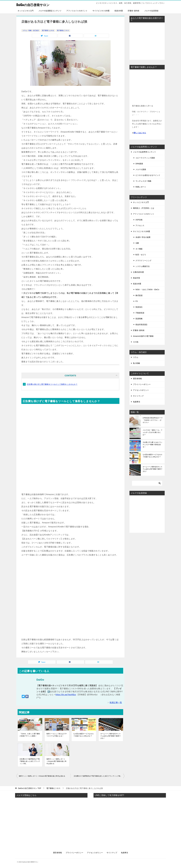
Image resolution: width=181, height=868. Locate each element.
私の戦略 (137, 363)
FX (137, 301)
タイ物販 (139, 249)
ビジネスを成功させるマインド (148, 175)
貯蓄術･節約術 (134, 11)
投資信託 (139, 307)
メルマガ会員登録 (151, 11)
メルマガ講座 (141, 169)
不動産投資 (140, 313)
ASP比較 (139, 220)
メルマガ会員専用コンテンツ (144, 152)
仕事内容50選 (138, 272)
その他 (136, 342)
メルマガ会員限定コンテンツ (50, 11)
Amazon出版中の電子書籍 (143, 336)
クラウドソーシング (143, 261)
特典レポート (141, 187)
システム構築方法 (143, 266)
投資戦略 (139, 319)
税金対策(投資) (141, 325)
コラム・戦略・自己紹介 (31, 30)
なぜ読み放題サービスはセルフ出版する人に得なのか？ (84, 735)
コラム (136, 357)
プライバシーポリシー (142, 384)
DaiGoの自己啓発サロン (36, 4)
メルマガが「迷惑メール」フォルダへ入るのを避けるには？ (152, 432)
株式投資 (139, 295)
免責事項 (137, 402)
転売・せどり (141, 255)
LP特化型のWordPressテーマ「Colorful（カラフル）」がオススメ (153, 420)
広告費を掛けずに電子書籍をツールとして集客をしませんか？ (52, 384)
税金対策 (137, 278)
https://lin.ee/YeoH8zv (66, 695)
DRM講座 (139, 164)
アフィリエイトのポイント (77, 11)
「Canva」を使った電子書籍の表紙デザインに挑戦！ (30, 735)
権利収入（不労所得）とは (144, 208)
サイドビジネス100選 (101, 11)
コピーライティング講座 (145, 158)
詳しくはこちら (140, 133)
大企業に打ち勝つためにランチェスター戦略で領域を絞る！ (152, 445)
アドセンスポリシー (141, 390)
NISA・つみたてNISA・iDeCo (147, 290)
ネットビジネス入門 (26, 11)
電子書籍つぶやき (48, 30)
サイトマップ (138, 396)
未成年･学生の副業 (143, 237)
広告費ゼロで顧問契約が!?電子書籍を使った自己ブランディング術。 (30, 761)
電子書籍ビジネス (63, 30)
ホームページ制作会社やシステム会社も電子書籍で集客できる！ (111, 736)
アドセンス (140, 226)
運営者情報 (137, 379)
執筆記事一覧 (116, 703)
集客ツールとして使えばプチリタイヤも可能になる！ (57, 735)
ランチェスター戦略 (143, 181)
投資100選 (119, 11)
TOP (30, 788)
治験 (137, 243)
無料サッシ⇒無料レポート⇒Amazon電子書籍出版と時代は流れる (56, 761)
